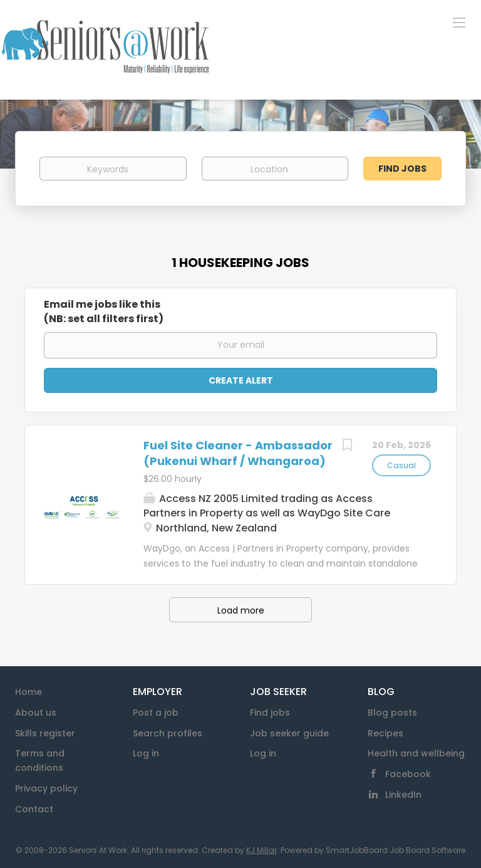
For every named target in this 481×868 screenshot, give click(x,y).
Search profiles (168, 733)
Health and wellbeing (416, 753)
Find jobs (270, 713)
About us (36, 713)
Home (28, 692)
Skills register (45, 733)
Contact (34, 809)
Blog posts (392, 713)
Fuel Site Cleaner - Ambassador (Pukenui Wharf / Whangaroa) (238, 453)
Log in (146, 753)
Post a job (156, 713)
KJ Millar (261, 850)
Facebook (408, 774)
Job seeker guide (289, 733)
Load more (241, 610)
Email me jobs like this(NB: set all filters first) (104, 312)
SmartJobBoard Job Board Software (396, 850)
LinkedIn (403, 795)
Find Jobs (402, 169)
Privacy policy (46, 788)
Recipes (385, 733)
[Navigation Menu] (459, 22)
